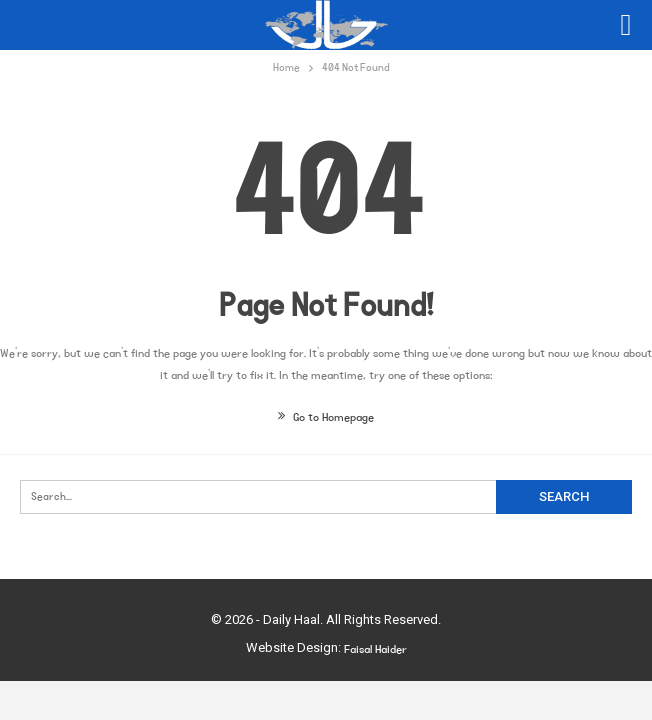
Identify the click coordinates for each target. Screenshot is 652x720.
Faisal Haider (375, 649)
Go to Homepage (326, 417)
